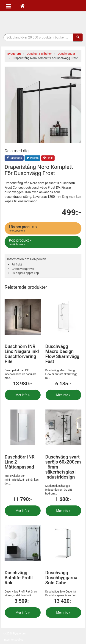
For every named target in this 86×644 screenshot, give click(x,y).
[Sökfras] (39, 37)
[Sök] (78, 37)
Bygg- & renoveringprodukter (43, 21)
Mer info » (23, 395)
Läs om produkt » (43, 229)
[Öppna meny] (8, 6)
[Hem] (22, 6)
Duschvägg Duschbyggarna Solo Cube (61, 578)
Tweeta (33, 158)
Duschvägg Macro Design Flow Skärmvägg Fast (62, 354)
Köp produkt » (43, 242)
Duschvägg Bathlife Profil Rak (19, 578)
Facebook (14, 158)
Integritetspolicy (13, 640)
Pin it (48, 158)
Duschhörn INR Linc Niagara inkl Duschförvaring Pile (22, 354)
